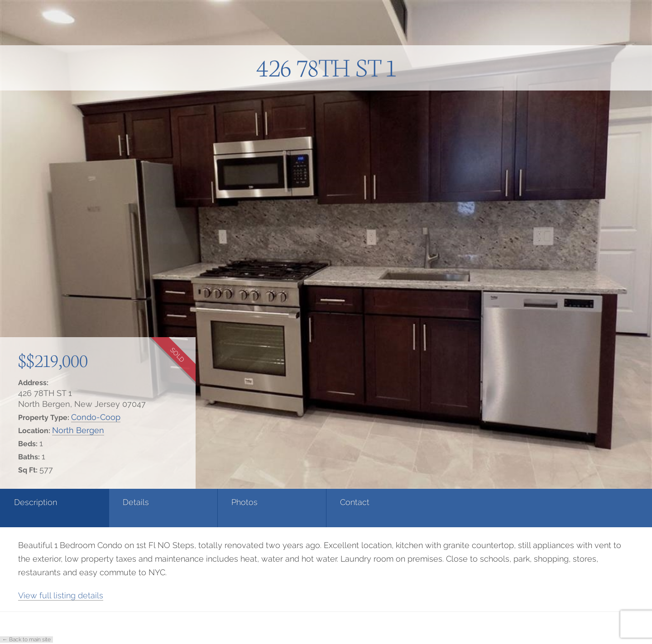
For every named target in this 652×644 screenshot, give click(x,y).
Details (136, 502)
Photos (244, 502)
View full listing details (61, 595)
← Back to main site (26, 639)
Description (36, 502)
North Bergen (78, 430)
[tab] (54, 508)
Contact (355, 502)
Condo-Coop (96, 417)
